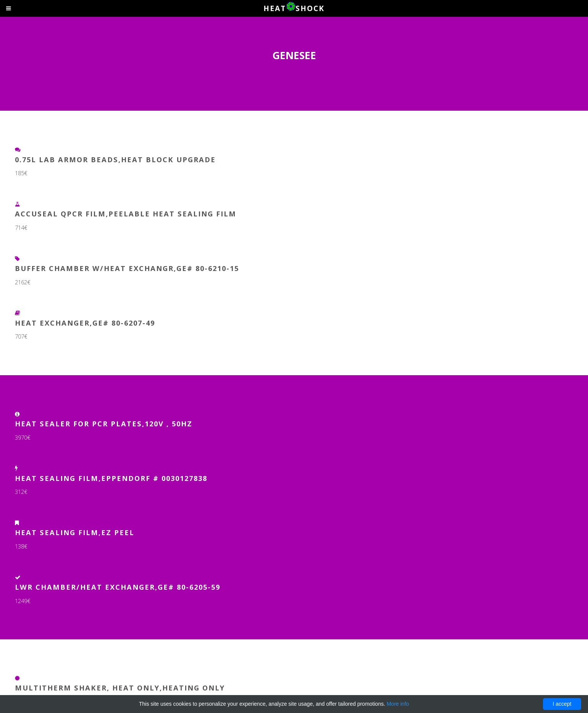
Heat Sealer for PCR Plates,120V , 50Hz (104, 423)
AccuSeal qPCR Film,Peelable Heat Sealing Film (126, 214)
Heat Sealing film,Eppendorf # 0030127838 (111, 478)
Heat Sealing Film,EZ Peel (75, 532)
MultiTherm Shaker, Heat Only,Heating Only (120, 688)
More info (398, 704)
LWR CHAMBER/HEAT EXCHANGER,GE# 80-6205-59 (118, 587)
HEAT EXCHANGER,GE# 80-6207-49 (85, 323)
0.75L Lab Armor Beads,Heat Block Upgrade (115, 159)
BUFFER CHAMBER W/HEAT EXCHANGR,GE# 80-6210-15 (127, 268)
